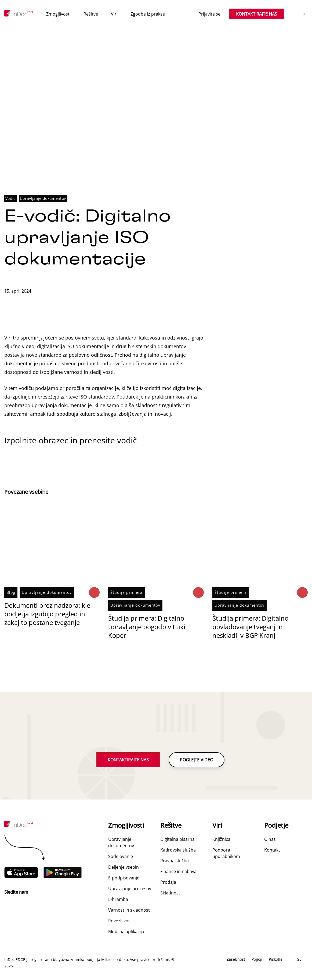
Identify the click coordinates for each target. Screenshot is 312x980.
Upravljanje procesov (130, 889)
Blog (11, 593)
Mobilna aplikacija (126, 932)
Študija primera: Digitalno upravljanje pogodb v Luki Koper (147, 627)
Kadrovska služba (178, 850)
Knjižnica (221, 839)
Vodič (10, 199)
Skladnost (170, 893)
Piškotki (275, 959)
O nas (270, 839)
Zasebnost (236, 959)
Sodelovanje (121, 857)
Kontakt (272, 850)
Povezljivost (120, 921)
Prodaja (168, 882)
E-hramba (118, 900)
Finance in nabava (178, 872)
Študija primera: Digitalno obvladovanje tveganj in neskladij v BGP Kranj (250, 627)
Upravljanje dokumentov (43, 199)
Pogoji (257, 959)
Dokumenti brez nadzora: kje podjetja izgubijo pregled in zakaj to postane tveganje (47, 614)
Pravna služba (175, 861)
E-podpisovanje (124, 878)
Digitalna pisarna (177, 839)
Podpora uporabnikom (226, 853)
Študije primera (126, 593)
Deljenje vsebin (124, 867)
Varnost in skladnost (129, 910)
